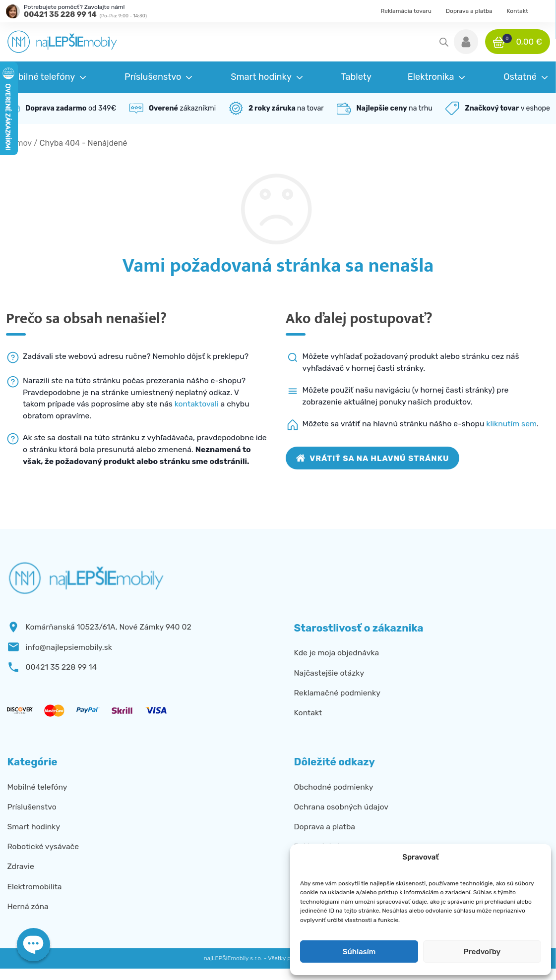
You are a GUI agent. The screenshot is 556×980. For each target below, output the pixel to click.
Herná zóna (28, 906)
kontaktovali (197, 404)
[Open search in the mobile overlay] (444, 42)
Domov (19, 143)
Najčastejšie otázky (329, 673)
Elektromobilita (34, 887)
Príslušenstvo (31, 807)
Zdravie (20, 866)
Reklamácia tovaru (406, 11)
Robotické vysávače (43, 846)
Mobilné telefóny (37, 787)
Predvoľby (482, 952)
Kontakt (517, 11)
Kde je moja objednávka (337, 653)
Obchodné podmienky (334, 787)
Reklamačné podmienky (337, 693)
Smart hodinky (33, 827)
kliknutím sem (511, 424)
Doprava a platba (469, 11)
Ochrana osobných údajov (341, 807)
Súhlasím (359, 952)
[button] (466, 42)
